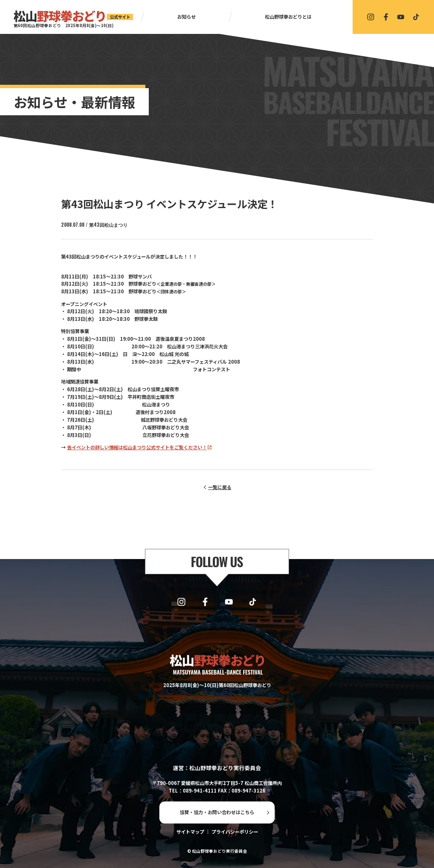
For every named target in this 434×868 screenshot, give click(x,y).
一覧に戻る (220, 487)
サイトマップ (190, 832)
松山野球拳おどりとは (288, 17)
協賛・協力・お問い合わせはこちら (217, 812)
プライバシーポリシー (235, 832)
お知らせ (186, 17)
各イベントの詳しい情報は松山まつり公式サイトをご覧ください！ (137, 447)
